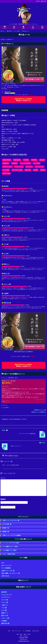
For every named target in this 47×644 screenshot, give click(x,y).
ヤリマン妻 (5, 602)
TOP (3, 563)
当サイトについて (7, 565)
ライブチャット (6, 597)
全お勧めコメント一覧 (40, 410)
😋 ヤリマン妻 (6, 226)
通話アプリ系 (7, 91)
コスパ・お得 (5, 618)
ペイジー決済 (6, 170)
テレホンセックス (7, 595)
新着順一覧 (7, 528)
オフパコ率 (5, 600)
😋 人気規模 (5, 293)
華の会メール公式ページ (23, 100)
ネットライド (29, 167)
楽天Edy (36, 170)
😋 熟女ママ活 (6, 274)
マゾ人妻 (4, 608)
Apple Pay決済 (17, 160)
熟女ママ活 (5, 616)
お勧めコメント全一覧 (8, 571)
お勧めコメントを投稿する (39, 412)
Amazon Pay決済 (7, 160)
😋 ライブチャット (7, 207)
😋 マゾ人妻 (5, 244)
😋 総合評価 (5, 186)
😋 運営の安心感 (6, 303)
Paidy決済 (42, 160)
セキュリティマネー (7, 167)
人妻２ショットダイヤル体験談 (11, 535)
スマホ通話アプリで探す (10, 550)
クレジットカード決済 (25, 163)
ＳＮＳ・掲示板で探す (9, 554)
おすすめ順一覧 (7, 524)
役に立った (6, 401)
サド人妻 (4, 610)
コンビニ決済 (37, 163)
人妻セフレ (5, 605)
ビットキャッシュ (39, 167)
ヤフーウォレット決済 (17, 170)
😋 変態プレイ (6, 264)
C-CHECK (26, 160)
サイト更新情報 (6, 568)
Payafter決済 (6, 163)
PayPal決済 (15, 163)
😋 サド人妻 (5, 254)
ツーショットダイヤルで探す (11, 543)
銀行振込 (43, 170)
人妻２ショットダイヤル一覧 (11, 520)
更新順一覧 (7, 532)
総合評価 (4, 592)
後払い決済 (28, 170)
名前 (23, 499)
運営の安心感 (5, 623)
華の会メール (10, 44)
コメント (3, 478)
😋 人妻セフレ (6, 235)
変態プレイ (5, 613)
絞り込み (13, 381)
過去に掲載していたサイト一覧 (11, 573)
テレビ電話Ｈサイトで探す (10, 547)
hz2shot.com (23, 639)
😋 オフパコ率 (6, 216)
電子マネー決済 (6, 173)
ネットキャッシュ (19, 167)
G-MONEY (34, 160)
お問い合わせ (5, 576)
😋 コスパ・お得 (6, 284)
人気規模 (4, 621)
